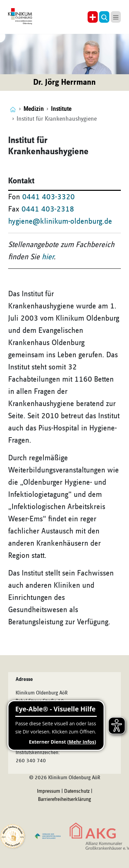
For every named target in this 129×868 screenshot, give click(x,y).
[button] (104, 17)
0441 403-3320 (48, 197)
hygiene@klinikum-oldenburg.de (60, 221)
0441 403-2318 (48, 209)
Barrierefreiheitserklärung (64, 800)
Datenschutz (77, 791)
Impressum (49, 791)
